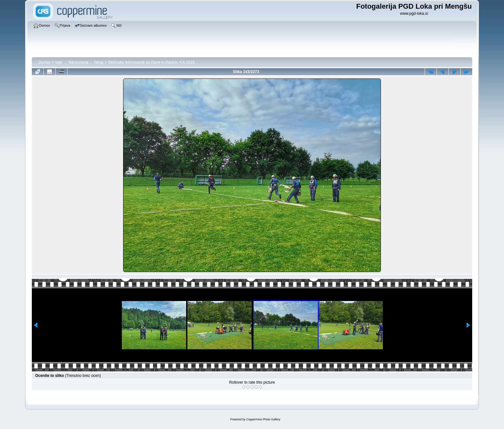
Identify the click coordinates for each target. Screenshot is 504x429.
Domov (44, 62)
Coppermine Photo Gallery (263, 419)
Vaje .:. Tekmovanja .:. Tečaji (79, 62)
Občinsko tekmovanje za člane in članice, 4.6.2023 (151, 62)
